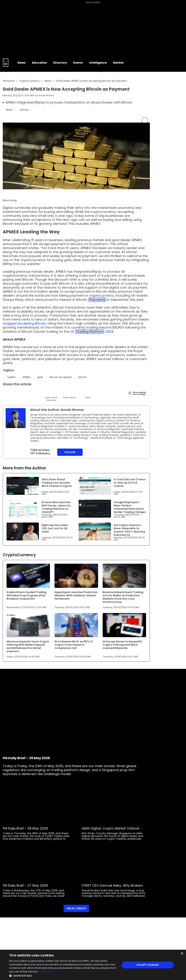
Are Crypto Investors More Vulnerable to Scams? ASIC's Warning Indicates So (129, 530)
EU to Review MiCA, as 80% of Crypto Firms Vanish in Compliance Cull (74, 645)
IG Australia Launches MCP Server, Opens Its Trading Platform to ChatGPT (56, 507)
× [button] (182, 954)
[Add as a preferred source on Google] (138, 393)
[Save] (88, 394)
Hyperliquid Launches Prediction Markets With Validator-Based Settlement (76, 595)
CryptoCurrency (30, 81)
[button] (63, 975)
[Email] (24, 393)
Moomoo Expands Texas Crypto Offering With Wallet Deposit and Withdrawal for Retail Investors (28, 646)
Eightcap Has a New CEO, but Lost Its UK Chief (55, 528)
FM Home (9, 81)
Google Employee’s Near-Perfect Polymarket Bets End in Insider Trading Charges (130, 507)
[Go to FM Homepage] (6, 63)
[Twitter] (6, 393)
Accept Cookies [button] (148, 965)
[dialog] (93, 965)
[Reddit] (79, 393)
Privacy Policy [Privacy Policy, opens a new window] (46, 972)
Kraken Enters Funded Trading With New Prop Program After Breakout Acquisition (26, 595)
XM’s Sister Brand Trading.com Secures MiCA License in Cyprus (57, 483)
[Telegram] (33, 393)
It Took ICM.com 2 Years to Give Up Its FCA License (130, 483)
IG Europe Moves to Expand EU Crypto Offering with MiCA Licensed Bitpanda (122, 645)
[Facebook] (42, 393)
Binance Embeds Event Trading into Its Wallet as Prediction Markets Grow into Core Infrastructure (123, 597)
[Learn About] (51, 396)
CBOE (109, 332)
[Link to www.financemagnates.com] (23, 486)
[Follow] (69, 394)
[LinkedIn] (15, 393)
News (48, 81)
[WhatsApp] (60, 393)
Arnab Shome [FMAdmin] (46, 95)
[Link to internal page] (16, 418)
